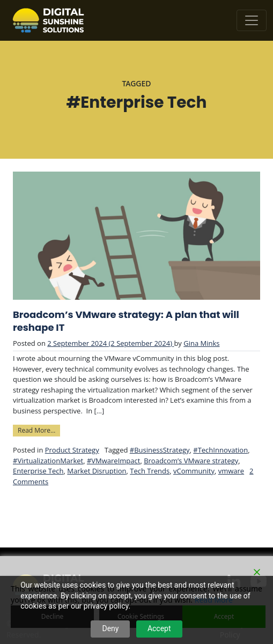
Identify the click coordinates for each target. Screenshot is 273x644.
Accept (159, 628)
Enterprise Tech (38, 471)
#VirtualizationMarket (48, 461)
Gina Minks (201, 343)
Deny (110, 628)
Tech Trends (150, 471)
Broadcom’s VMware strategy (191, 461)
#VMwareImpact (113, 461)
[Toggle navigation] (252, 20)
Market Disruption (97, 471)
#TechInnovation (220, 450)
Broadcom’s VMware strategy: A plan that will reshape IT (126, 321)
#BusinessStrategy (160, 450)
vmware (231, 471)
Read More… (39, 430)
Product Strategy (72, 450)
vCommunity (194, 471)
